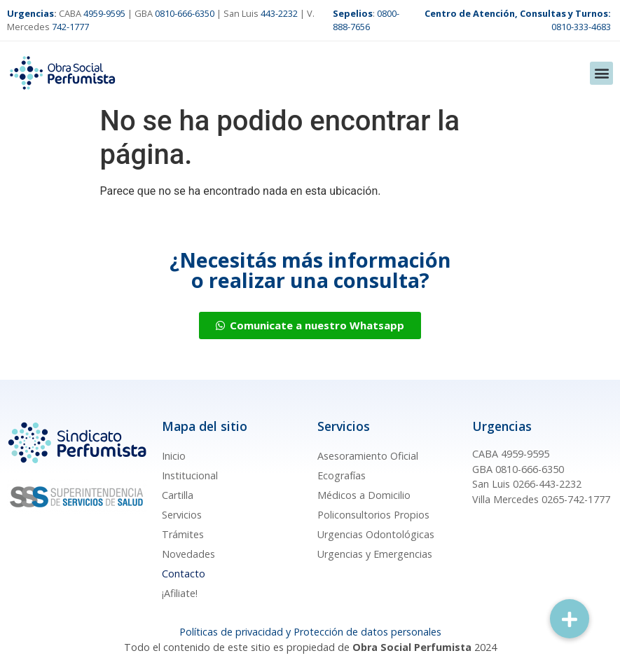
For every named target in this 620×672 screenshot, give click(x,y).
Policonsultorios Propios (373, 515)
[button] (601, 73)
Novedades (188, 554)
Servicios (182, 515)
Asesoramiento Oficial (368, 456)
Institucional (190, 475)
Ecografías (342, 475)
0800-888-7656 (366, 20)
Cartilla (178, 495)
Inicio (174, 456)
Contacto (184, 574)
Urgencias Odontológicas (376, 534)
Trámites (183, 534)
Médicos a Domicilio (364, 495)
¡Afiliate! (180, 593)
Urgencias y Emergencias (375, 554)
